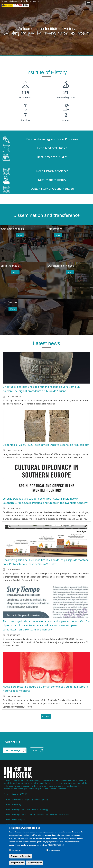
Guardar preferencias (21, 856)
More (20, 235)
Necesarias (16, 850)
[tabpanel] (47, 28)
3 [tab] (47, 57)
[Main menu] (88, 3)
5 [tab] (54, 57)
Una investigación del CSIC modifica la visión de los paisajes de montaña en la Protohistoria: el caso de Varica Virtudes (46, 562)
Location (35, 750)
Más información (56, 845)
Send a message (13, 750)
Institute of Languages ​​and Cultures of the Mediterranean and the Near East (37, 814)
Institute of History (13, 804)
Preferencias (54, 850)
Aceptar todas (17, 863)
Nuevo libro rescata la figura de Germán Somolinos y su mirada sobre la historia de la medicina (45, 689)
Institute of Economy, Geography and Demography (27, 799)
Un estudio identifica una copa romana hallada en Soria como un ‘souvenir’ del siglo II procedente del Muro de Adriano (41, 389)
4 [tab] (50, 57)
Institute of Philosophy (15, 820)
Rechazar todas (34, 863)
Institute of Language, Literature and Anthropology (27, 809)
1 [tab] (39, 57)
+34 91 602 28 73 (35, 1)
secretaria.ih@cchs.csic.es (14, 1)
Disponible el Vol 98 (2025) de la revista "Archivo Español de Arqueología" (46, 445)
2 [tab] (43, 57)
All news (46, 716)
